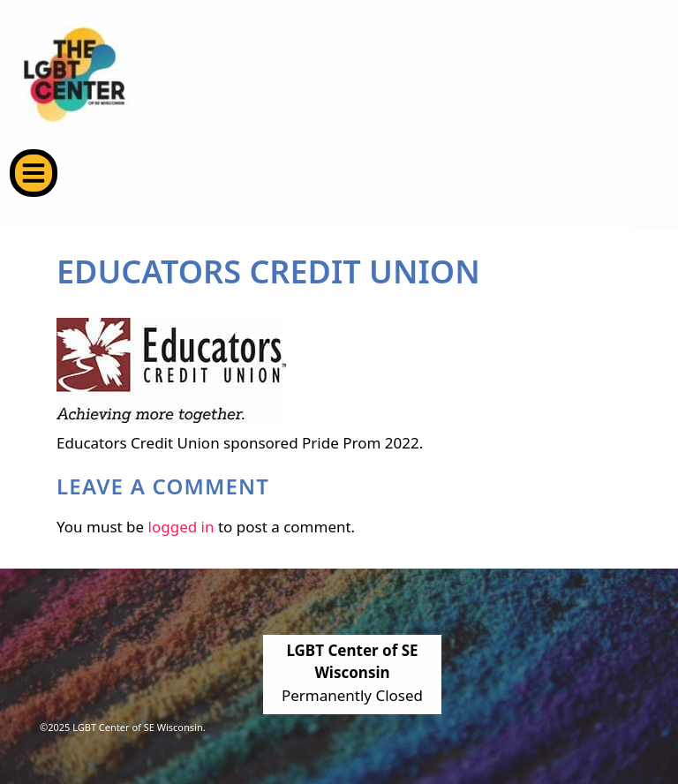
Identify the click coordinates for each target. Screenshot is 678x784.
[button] (34, 173)
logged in (181, 527)
